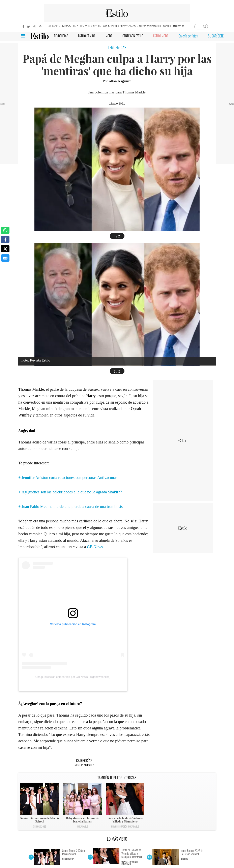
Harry (91, 396)
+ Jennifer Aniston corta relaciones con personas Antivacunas (68, 478)
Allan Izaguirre (120, 81)
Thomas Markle (31, 389)
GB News (95, 547)
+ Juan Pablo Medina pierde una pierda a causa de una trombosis (70, 507)
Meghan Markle (83, 765)
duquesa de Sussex (84, 389)
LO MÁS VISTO (117, 839)
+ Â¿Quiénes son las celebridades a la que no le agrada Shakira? (70, 492)
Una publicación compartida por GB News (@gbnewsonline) (73, 677)
